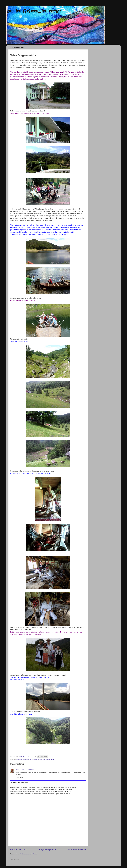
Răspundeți (19, 777)
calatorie (19, 760)
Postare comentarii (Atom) (28, 854)
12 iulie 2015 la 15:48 (27, 769)
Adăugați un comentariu (20, 782)
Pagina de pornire (47, 849)
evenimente (27, 760)
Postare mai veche (77, 849)
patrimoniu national (49, 760)
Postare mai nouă (18, 849)
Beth (17, 769)
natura (40, 760)
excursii (34, 760)
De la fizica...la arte (34, 11)
